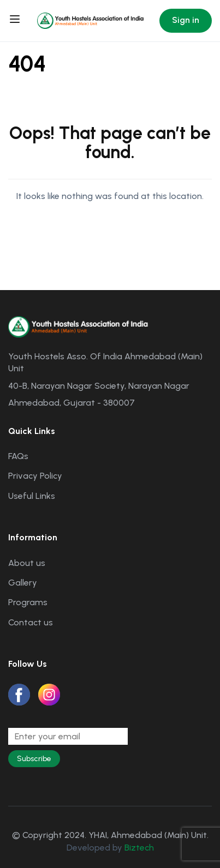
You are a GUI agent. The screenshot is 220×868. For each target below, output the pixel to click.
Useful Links (32, 496)
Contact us (31, 622)
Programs (28, 602)
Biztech (139, 848)
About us (27, 563)
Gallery (23, 583)
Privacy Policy (35, 476)
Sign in (186, 20)
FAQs (18, 456)
